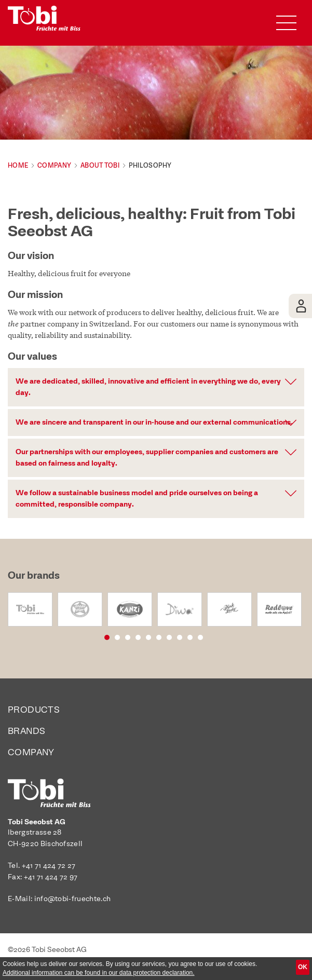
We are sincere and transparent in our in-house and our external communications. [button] (154, 423)
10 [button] (213, 637)
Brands (26, 732)
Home (18, 166)
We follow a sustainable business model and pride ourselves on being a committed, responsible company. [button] (137, 499)
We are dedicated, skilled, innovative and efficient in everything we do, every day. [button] (148, 387)
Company (54, 166)
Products (34, 710)
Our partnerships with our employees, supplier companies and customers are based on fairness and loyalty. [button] (147, 458)
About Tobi (100, 166)
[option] (30, 609)
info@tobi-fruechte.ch (73, 899)
